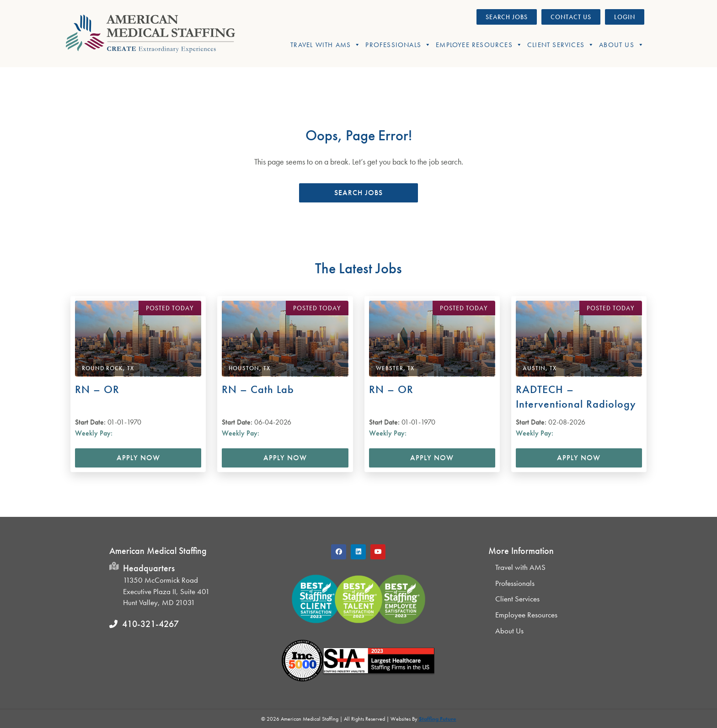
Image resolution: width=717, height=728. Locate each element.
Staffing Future (438, 719)
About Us (622, 45)
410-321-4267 (150, 624)
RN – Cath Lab (258, 389)
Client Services (561, 45)
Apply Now (138, 458)
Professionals (398, 45)
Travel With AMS (326, 45)
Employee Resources (479, 45)
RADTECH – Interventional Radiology (576, 396)
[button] (358, 193)
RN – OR (97, 389)
